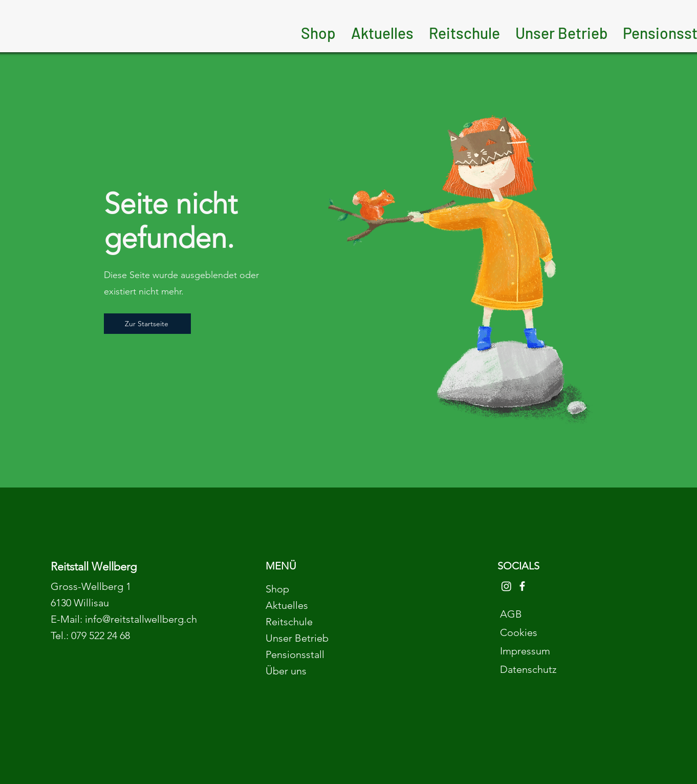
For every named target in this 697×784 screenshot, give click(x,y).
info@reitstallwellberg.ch (141, 619)
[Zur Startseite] (147, 324)
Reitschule (289, 622)
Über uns (286, 671)
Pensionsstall (295, 654)
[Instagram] (506, 586)
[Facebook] (522, 586)
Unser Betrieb (297, 638)
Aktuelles (287, 605)
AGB (511, 614)
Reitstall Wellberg (94, 567)
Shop (277, 589)
